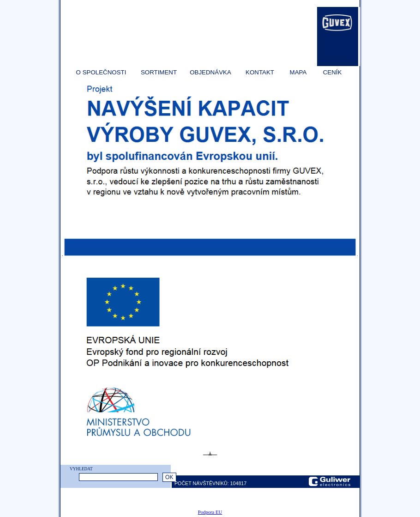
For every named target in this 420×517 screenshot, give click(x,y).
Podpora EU (210, 512)
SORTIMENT (159, 72)
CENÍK (333, 72)
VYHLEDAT (81, 469)
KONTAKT (260, 72)
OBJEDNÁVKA (210, 72)
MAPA (298, 72)
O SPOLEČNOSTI (101, 72)
